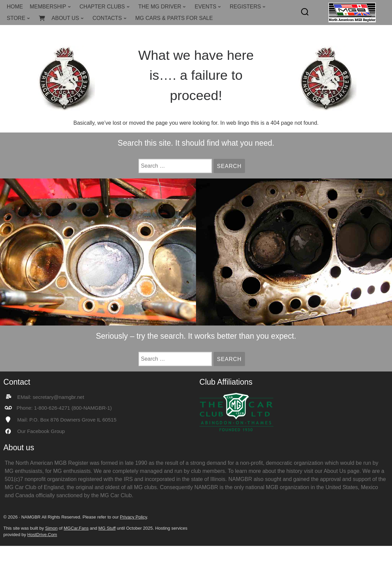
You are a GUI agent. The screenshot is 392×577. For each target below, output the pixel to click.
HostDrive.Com (42, 535)
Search (231, 166)
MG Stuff (107, 528)
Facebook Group (46, 431)
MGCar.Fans (76, 528)
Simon (52, 528)
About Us (335, 471)
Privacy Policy (133, 517)
